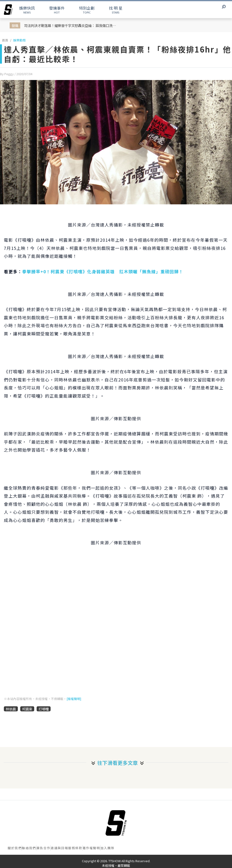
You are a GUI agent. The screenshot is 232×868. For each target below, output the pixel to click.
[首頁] (116, 823)
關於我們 (15, 848)
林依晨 (11, 709)
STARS (116, 10)
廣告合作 (43, 848)
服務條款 (75, 848)
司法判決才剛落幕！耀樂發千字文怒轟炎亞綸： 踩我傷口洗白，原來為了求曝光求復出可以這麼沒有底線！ (71, 25)
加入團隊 (107, 848)
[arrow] (8, 10)
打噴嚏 (44, 709)
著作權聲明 (91, 848)
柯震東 (27, 709)
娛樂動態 (20, 40)
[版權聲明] (74, 699)
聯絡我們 (29, 848)
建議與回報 (59, 848)
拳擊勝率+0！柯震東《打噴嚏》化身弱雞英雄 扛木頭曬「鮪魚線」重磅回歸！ (103, 271)
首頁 (5, 40)
